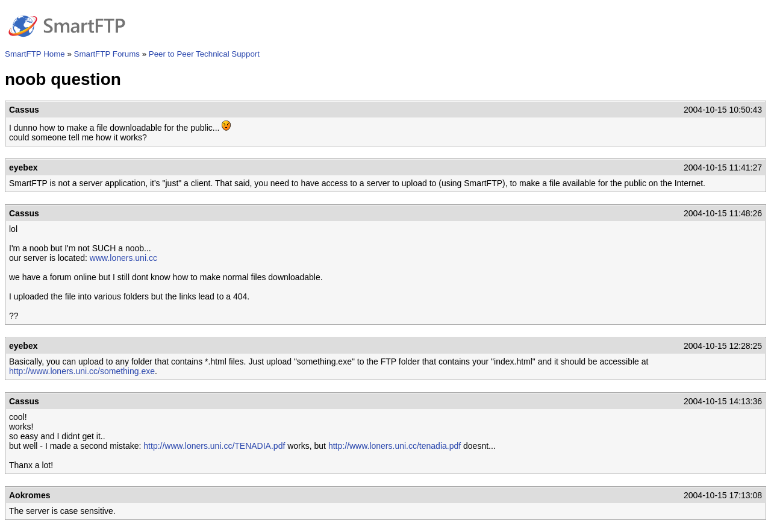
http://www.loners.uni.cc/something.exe (82, 371)
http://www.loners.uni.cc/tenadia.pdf (395, 446)
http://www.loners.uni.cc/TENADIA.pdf (214, 446)
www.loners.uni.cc (123, 258)
